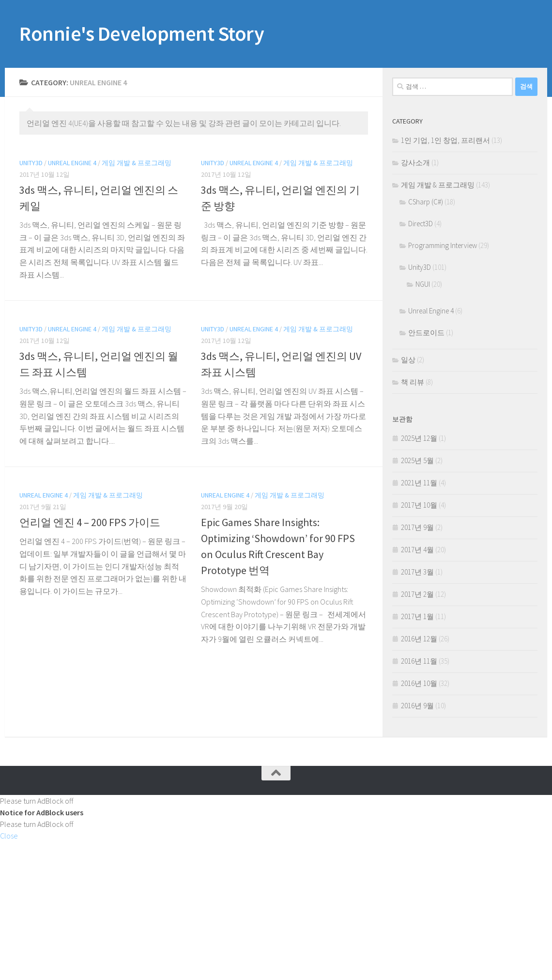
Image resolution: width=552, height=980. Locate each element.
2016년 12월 (419, 639)
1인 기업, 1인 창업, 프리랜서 (445, 140)
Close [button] (9, 836)
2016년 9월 (417, 706)
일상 (408, 360)
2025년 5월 (417, 460)
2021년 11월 (419, 483)
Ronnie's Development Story (142, 33)
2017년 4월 (417, 550)
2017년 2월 (417, 594)
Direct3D (421, 224)
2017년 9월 (417, 527)
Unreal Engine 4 (72, 163)
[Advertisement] (276, 909)
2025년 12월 (419, 438)
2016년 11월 (419, 661)
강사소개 (415, 163)
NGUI (423, 284)
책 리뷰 (413, 382)
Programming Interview (443, 245)
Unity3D (31, 163)
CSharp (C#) (426, 202)
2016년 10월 (419, 683)
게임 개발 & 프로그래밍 (137, 163)
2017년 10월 (419, 505)
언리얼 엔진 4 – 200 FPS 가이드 (90, 522)
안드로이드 (426, 333)
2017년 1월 (417, 616)
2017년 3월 (417, 572)
